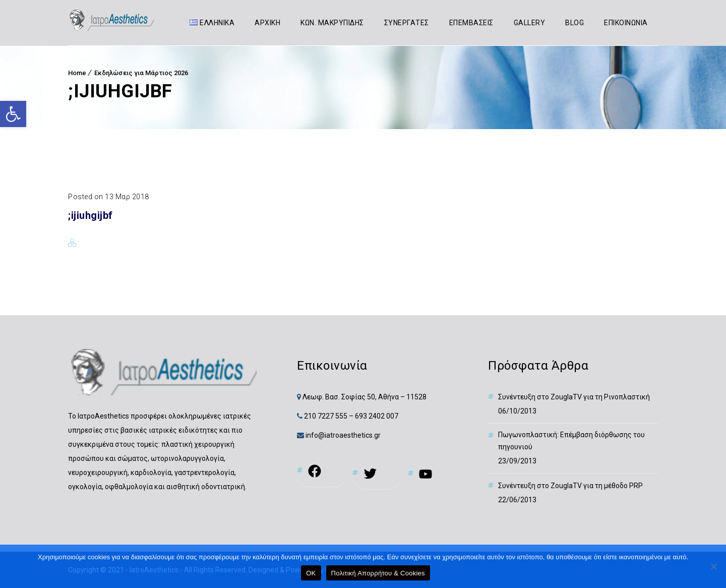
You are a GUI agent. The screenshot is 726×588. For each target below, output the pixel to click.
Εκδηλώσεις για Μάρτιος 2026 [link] (141, 73)
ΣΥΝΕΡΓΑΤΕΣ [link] (407, 23)
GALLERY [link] (530, 23)
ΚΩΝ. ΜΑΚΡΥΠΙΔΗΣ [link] (333, 23)
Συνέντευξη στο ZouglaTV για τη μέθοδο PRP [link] (570, 486)
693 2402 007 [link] (377, 416)
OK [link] (311, 573)
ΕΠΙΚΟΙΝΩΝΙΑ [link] (626, 23)
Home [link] (77, 73)
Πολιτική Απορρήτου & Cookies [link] (378, 573)
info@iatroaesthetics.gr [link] (342, 435)
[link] (13, 114)
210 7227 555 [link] (326, 416)
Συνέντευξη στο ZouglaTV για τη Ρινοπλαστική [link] (574, 397)
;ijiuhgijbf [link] (90, 215)
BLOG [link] (575, 23)
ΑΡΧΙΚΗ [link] (268, 23)
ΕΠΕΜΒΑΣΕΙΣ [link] (471, 23)
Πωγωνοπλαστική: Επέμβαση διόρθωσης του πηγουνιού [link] (571, 441)
